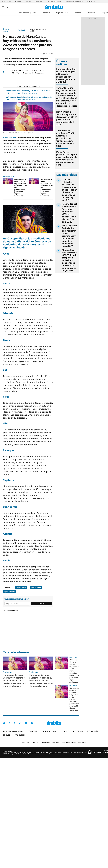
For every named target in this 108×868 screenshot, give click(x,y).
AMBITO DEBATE (74, 742)
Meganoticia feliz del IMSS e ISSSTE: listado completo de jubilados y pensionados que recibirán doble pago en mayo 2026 (70, 260)
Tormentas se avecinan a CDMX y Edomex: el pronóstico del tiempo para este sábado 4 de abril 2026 (66, 138)
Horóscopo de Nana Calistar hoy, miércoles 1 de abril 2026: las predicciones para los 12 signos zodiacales (29, 98)
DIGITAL (30, 742)
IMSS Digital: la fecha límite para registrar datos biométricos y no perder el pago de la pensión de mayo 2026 (69, 236)
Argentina (20, 735)
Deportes (91, 13)
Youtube (26, 723)
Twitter (4, 723)
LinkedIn (20, 723)
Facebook (9, 723)
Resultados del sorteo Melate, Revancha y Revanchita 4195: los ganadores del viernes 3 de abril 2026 (69, 213)
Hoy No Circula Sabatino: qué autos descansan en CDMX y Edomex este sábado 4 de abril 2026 (67, 118)
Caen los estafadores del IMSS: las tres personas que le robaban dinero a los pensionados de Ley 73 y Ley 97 (69, 190)
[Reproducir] (28, 69)
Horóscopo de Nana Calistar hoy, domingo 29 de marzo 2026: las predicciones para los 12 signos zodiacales (15, 681)
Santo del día (91, 2)
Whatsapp (32, 723)
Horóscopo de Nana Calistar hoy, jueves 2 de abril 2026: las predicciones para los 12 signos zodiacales (28, 92)
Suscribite (42, 604)
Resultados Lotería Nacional (74, 2)
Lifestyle (77, 13)
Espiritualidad (62, 13)
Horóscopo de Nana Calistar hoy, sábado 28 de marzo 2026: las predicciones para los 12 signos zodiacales (41, 681)
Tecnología (18, 2)
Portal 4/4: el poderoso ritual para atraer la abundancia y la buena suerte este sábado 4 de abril (67, 158)
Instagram (14, 723)
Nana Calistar (10, 138)
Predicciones (36, 587)
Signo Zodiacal (10, 592)
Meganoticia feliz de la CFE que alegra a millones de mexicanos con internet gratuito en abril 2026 (67, 76)
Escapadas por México (54, 2)
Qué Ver (28, 2)
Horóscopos (39, 2)
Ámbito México (6, 30)
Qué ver (7, 735)
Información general (27, 13)
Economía (46, 13)
